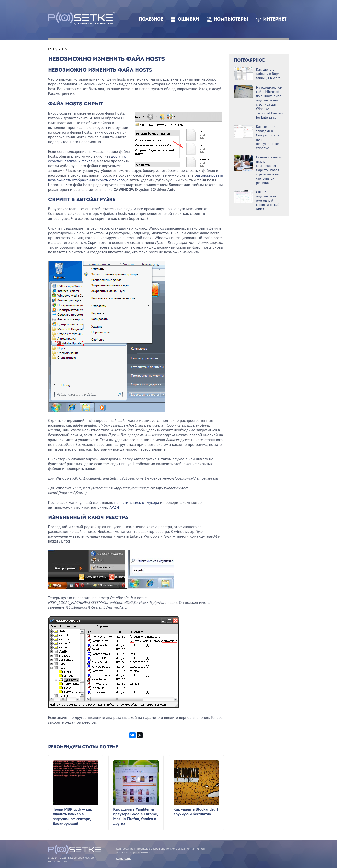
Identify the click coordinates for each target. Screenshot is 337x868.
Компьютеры (231, 19)
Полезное (151, 19)
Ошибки (188, 19)
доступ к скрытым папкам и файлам (87, 158)
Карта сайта (124, 859)
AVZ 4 (114, 507)
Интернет (275, 19)
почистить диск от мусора (137, 502)
